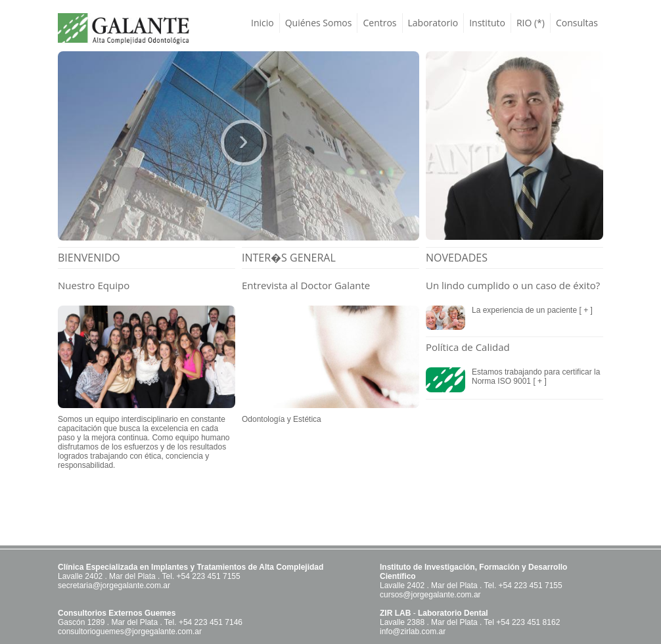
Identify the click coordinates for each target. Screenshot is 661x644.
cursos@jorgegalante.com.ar (430, 595)
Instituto (487, 23)
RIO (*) (531, 23)
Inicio (262, 23)
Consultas (577, 23)
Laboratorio (433, 23)
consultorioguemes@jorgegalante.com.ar (130, 632)
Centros (379, 23)
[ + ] (585, 310)
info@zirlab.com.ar (413, 632)
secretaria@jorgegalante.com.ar (114, 586)
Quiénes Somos (319, 23)
